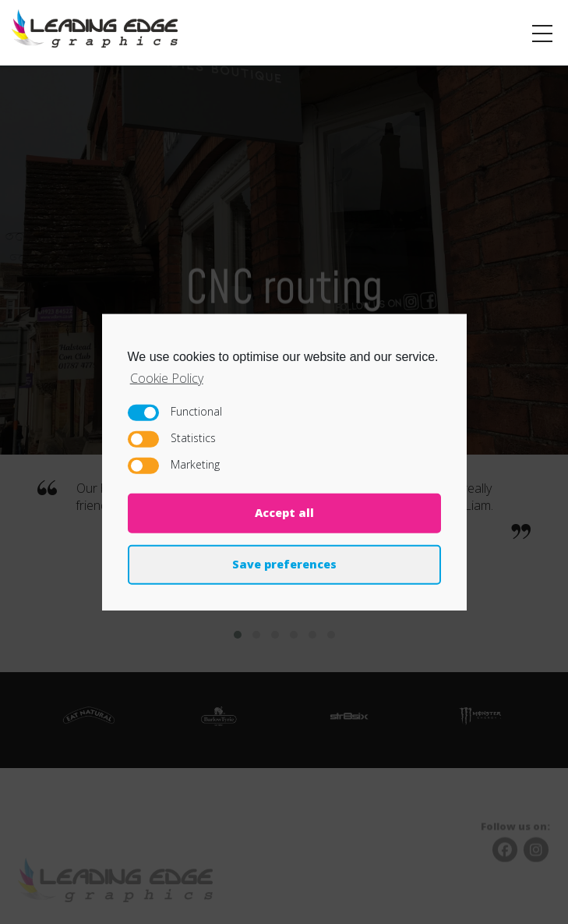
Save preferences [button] (284, 564)
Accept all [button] (284, 513)
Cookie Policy (167, 377)
